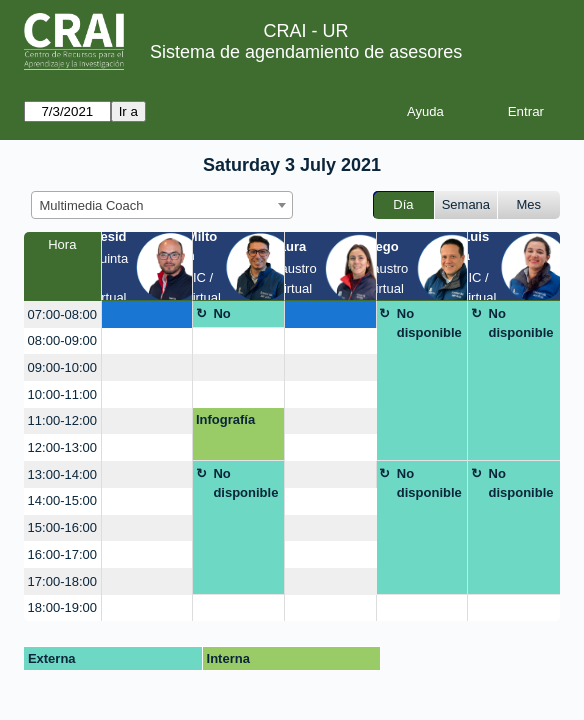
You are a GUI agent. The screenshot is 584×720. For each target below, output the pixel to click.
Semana (466, 204)
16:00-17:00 (62, 554)
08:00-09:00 (62, 340)
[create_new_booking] (147, 314)
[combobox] (162, 205)
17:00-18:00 (62, 581)
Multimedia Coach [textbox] (92, 205)
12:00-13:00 (62, 447)
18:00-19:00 (62, 607)
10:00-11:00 (62, 394)
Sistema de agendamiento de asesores (306, 52)
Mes (529, 204)
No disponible (245, 317)
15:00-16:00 (62, 527)
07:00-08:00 (62, 314)
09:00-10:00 (62, 367)
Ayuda (425, 111)
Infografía (225, 419)
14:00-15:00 (62, 500)
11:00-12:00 (62, 420)
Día (403, 204)
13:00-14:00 (62, 474)
